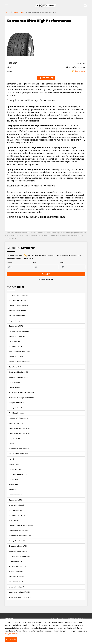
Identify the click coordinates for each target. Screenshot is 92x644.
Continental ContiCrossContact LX (22, 433)
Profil (35, 263)
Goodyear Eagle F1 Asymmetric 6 (21, 526)
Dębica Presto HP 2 (16, 500)
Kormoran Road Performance (20, 362)
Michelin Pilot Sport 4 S (17, 336)
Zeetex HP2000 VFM (16, 357)
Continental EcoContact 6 (19, 372)
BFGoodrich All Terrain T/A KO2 (20, 352)
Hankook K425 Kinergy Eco (19, 295)
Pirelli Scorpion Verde (17, 413)
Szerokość (10, 263)
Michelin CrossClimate (17, 311)
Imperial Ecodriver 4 (16, 495)
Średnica (63, 263)
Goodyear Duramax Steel (18, 551)
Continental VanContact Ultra (20, 536)
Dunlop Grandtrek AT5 (17, 541)
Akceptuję (11, 639)
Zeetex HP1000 (14, 464)
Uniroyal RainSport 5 (17, 505)
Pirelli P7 (12, 444)
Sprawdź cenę (46, 78)
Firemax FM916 (14, 520)
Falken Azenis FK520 (16, 561)
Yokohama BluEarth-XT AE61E (20, 592)
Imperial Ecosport (15, 346)
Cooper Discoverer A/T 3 (18, 403)
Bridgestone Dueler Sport (18, 474)
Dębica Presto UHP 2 (16, 326)
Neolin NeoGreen (15, 341)
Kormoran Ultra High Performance (21, 398)
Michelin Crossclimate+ (18, 316)
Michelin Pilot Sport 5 (16, 577)
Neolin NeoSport (15, 382)
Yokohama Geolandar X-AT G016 (21, 597)
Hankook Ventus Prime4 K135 (19, 556)
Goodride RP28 (14, 387)
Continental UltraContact (18, 531)
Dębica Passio (14, 479)
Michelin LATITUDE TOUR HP (19, 454)
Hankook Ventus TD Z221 (18, 566)
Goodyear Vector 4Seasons (19, 306)
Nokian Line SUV (15, 490)
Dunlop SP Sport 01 (16, 408)
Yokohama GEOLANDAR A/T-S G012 (22, 393)
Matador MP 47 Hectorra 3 (18, 418)
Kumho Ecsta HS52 (16, 572)
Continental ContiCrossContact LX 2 (22, 428)
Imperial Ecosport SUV (17, 515)
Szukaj (46, 274)
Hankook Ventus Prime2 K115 (19, 331)
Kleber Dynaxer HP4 (16, 423)
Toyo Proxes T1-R (15, 367)
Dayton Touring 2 (15, 321)
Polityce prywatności (13, 634)
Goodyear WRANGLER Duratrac (20, 377)
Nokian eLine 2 (14, 485)
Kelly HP (12, 459)
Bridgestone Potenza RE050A (20, 300)
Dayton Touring (15, 439)
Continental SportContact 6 (19, 449)
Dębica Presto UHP (16, 469)
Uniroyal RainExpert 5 (17, 587)
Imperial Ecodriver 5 (16, 510)
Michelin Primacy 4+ (16, 582)
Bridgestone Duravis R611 (18, 546)
